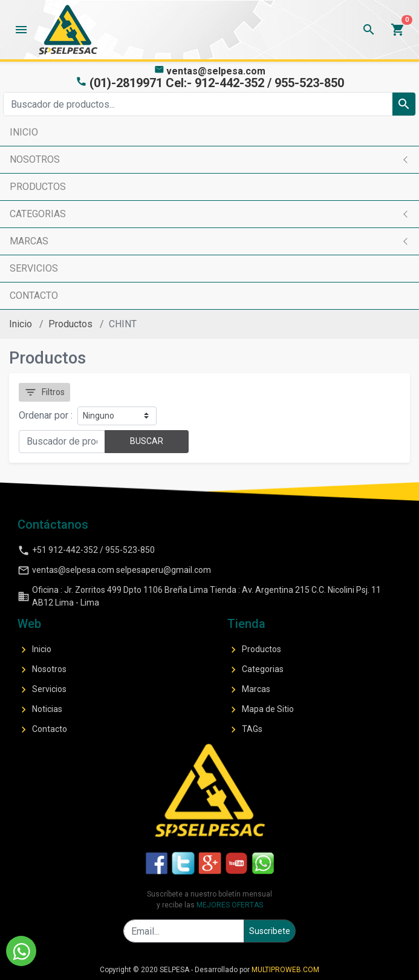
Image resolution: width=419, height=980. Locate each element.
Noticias (40, 710)
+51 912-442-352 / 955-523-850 (86, 550)
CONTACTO (34, 296)
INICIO (24, 132)
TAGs (245, 730)
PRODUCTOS (38, 187)
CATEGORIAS (38, 214)
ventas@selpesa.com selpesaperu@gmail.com (114, 570)
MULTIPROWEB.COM (285, 970)
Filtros (44, 392)
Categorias (255, 670)
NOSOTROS (35, 159)
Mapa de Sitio (261, 710)
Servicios (42, 690)
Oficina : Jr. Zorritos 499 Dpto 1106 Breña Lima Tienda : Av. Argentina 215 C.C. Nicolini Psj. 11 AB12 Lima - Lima (199, 596)
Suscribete (270, 931)
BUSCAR (147, 441)
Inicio (21, 324)
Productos (70, 324)
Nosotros (42, 670)
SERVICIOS (34, 268)
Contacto (42, 730)
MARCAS (29, 241)
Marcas (249, 690)
